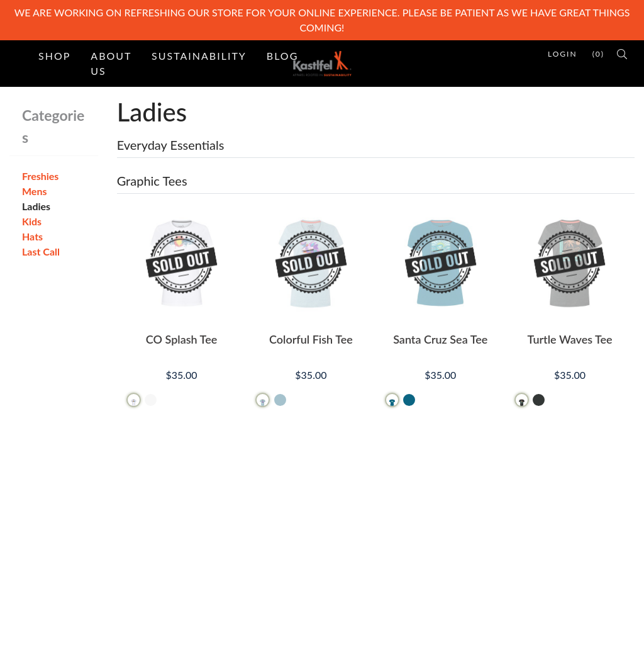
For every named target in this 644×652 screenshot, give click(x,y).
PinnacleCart (145, 634)
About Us (111, 63)
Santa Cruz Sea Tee (440, 339)
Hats (32, 236)
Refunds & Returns (373, 546)
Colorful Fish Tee (311, 339)
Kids (32, 221)
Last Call (41, 251)
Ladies (36, 206)
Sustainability (199, 56)
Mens (34, 191)
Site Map (200, 526)
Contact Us (356, 506)
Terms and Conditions (379, 526)
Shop (54, 56)
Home (194, 506)
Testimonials (208, 546)
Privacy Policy (362, 566)
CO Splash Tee (181, 339)
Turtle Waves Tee (569, 339)
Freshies (40, 176)
